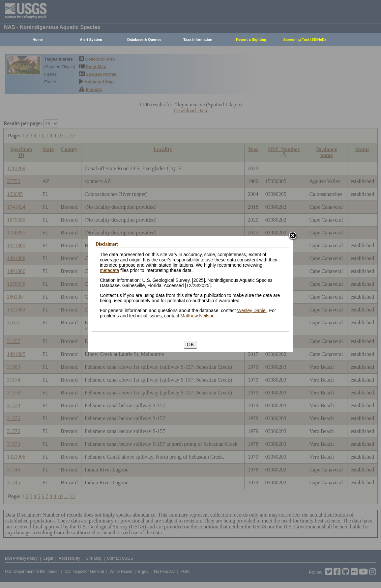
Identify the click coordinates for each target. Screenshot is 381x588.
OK (190, 345)
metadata (109, 270)
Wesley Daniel (252, 310)
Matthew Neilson (197, 316)
